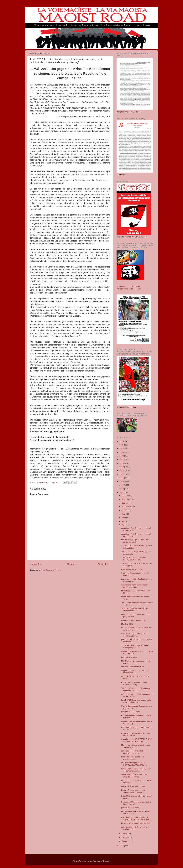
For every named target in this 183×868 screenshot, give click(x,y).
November (126, 499)
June (124, 518)
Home (71, 564)
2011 (122, 846)
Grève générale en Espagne (133, 786)
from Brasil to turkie (129, 657)
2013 (122, 489)
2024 (122, 448)
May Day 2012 (127, 624)
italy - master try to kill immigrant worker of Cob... (135, 828)
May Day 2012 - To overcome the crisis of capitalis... (135, 541)
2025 (122, 445)
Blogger (106, 861)
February (126, 837)
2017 (122, 474)
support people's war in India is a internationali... (135, 672)
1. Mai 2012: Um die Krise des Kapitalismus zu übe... (134, 559)
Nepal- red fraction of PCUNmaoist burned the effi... (136, 734)
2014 (122, 485)
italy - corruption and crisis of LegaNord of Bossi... (133, 752)
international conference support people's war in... (135, 586)
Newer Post (36, 564)
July (124, 514)
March (125, 834)
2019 (122, 467)
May (124, 521)
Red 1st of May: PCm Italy (132, 569)
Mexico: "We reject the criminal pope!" (137, 823)
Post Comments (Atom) (51, 570)
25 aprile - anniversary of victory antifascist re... (135, 610)
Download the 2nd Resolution (129, 289)
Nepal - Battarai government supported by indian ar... (133, 791)
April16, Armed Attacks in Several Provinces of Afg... (135, 683)
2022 (122, 456)
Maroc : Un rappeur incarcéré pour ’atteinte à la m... (136, 746)
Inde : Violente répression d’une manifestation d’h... (134, 758)
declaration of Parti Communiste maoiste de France (135, 776)
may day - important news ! (133, 667)
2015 (122, 481)
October (125, 503)
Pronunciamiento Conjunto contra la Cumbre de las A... (136, 717)
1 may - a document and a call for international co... (135, 574)
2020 (122, 463)
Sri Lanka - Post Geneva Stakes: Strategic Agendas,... (135, 646)
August (125, 510)
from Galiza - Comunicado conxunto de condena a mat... (136, 770)
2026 (122, 441)
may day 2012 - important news (134, 620)
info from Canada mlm (131, 712)
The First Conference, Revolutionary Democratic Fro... (136, 689)
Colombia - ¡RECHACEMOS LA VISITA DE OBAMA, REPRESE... (136, 818)
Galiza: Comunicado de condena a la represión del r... (137, 707)
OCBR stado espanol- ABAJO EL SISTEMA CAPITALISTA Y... (135, 764)
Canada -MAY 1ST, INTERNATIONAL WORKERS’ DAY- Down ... (137, 740)
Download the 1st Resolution (128, 286)
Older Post (104, 564)
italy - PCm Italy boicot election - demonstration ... (135, 635)
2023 (122, 452)
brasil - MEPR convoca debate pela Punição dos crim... (136, 701)
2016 (122, 478)
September (127, 507)
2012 (122, 492)
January (125, 841)
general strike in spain (130, 808)
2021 (122, 459)
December (126, 496)
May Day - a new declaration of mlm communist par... (136, 662)
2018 (122, 470)
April (124, 525)
